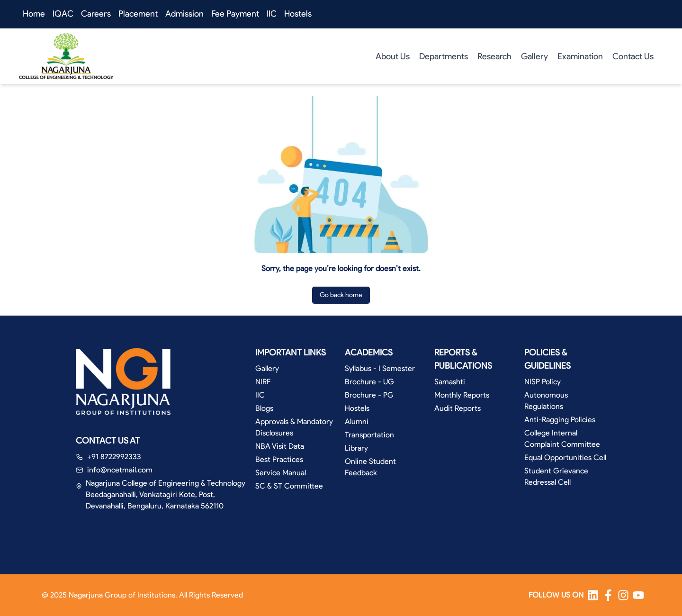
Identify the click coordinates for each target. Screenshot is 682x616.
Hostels (298, 14)
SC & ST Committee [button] (289, 486)
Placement (138, 14)
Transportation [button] (369, 435)
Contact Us (633, 56)
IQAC (63, 14)
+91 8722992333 (114, 457)
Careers (96, 14)
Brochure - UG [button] (369, 382)
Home (34, 14)
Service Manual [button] (281, 473)
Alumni (357, 421)
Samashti (450, 382)
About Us (393, 56)
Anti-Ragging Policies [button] (560, 420)
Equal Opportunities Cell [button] (565, 457)
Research (494, 56)
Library (356, 448)
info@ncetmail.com (120, 470)
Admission (184, 14)
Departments (444, 56)
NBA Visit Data (280, 446)
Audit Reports (458, 408)
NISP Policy (543, 382)
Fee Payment (235, 14)
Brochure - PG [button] (369, 395)
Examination (580, 56)
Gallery (534, 56)
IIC (272, 14)
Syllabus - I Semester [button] (380, 368)
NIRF (263, 382)
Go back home (341, 295)
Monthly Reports (462, 395)
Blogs (264, 408)
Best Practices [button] (279, 459)
